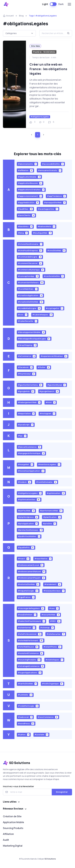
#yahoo (24, 735)
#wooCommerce (48, 717)
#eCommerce (27, 356)
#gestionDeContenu (30, 385)
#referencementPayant (32, 578)
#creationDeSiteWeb (31, 302)
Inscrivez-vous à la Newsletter (18, 786)
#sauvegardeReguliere (31, 608)
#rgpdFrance (26, 597)
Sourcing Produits (13, 828)
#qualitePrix (26, 547)
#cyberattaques (43, 315)
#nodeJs (25, 482)
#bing (23, 233)
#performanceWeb (51, 511)
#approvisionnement (30, 196)
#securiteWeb (51, 615)
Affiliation (8, 834)
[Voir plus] (15, 84)
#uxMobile (25, 695)
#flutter (44, 367)
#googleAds (26, 391)
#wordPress (26, 723)
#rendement (53, 584)
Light (45, 4)
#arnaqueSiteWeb (55, 202)
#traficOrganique (53, 684)
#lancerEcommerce (30, 447)
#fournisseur (27, 374)
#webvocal (25, 717)
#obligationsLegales (40, 117)
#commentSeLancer (30, 263)
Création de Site (12, 816)
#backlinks (25, 226)
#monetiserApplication (31, 471)
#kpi (22, 436)
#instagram (48, 414)
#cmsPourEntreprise (30, 250)
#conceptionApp (28, 276)
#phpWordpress (28, 517)
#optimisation (56, 493)
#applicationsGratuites (31, 190)
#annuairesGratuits (50, 170)
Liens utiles (10, 802)
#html (51, 402)
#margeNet (26, 464)
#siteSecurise (56, 634)
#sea (54, 608)
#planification (52, 517)
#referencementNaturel (32, 571)
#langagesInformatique (31, 453)
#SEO (55, 621)
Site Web (35, 46)
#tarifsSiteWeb (27, 684)
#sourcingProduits (29, 660)
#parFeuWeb (26, 511)
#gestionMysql (57, 385)
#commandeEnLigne (30, 257)
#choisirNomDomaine (30, 244)
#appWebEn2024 (29, 202)
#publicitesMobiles (29, 536)
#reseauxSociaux (54, 591)
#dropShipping (27, 345)
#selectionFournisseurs (32, 621)
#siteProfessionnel (30, 634)
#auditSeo (25, 209)
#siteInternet (27, 628)
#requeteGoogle (28, 591)
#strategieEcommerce (31, 666)
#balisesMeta (46, 226)
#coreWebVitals (28, 289)
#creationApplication (30, 295)
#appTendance (56, 196)
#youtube (41, 735)
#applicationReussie (30, 183)
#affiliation (25, 170)
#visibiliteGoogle (28, 706)
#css (23, 315)
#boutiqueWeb (42, 233)
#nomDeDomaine (47, 482)
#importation (26, 414)
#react (24, 559)
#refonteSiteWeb (29, 584)
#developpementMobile (31, 332)
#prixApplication (28, 523)
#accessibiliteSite (53, 164)
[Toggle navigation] (69, 4)
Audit (6, 840)
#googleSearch (49, 391)
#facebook (25, 367)
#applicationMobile (29, 177)
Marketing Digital (13, 846)
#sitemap (47, 628)
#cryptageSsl (55, 308)
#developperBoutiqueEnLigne (34, 339)
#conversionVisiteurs (31, 283)
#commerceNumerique (31, 270)
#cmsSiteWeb (56, 250)
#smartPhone (52, 647)
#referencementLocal (31, 565)
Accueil (8, 16)
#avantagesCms (48, 209)
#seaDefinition (27, 615)
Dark (61, 4)
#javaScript (26, 425)
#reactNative (43, 559)
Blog (21, 16)
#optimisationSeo (29, 500)
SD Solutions (50, 859)
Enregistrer (62, 792)
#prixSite (49, 523)
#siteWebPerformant (31, 640)
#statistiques (54, 660)
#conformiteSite (54, 276)
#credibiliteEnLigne (29, 308)
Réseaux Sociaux (13, 809)
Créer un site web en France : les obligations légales (48, 69)
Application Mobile (13, 822)
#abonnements (27, 164)
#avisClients (26, 215)
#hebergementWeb (29, 402)
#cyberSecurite (28, 321)
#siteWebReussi (28, 647)
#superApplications (30, 672)
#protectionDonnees (30, 530)
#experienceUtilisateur (54, 356)
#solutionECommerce (31, 653)
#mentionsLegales (49, 464)
